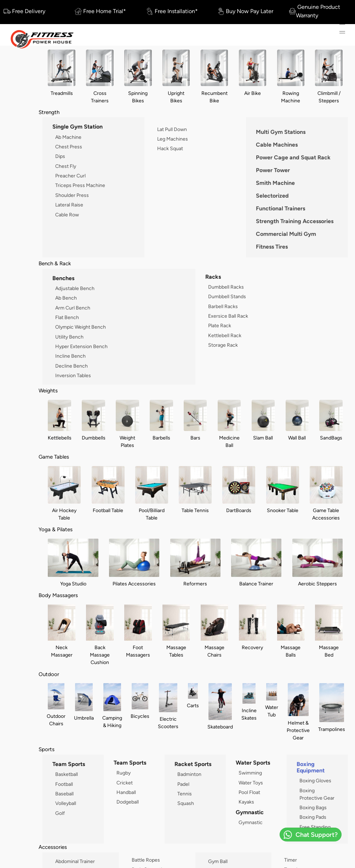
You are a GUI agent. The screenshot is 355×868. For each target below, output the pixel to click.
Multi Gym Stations (281, 132)
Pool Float (249, 792)
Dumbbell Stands (227, 296)
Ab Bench (66, 298)
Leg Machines (173, 139)
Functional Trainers (280, 208)
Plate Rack (220, 325)
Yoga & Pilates (56, 529)
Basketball (67, 774)
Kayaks (246, 802)
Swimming (250, 773)
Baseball (64, 794)
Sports (47, 749)
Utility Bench (69, 337)
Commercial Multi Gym (286, 234)
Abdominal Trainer (75, 861)
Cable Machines (277, 145)
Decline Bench (71, 366)
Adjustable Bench (75, 288)
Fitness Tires (272, 247)
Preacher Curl (70, 176)
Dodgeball (128, 802)
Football (64, 784)
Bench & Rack (55, 263)
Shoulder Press (72, 195)
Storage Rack (223, 345)
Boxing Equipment (311, 767)
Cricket (125, 783)
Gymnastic (251, 822)
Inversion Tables (73, 375)
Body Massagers (58, 595)
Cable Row (67, 215)
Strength (49, 112)
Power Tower (273, 170)
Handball (126, 792)
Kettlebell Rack (225, 335)
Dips (60, 156)
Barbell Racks (223, 306)
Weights (48, 390)
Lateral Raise (69, 205)
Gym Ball (218, 861)
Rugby (124, 773)
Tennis (185, 794)
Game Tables (54, 457)
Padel (183, 784)
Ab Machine (68, 137)
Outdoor (49, 674)
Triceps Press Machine (80, 185)
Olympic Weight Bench (81, 327)
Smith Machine (275, 183)
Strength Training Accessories (295, 221)
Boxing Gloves (315, 781)
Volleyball (66, 803)
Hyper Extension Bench (81, 346)
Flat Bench (67, 317)
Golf (60, 813)
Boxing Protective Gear (317, 794)
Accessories (53, 847)
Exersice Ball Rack (228, 316)
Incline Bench (70, 356)
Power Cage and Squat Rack (293, 157)
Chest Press (69, 147)
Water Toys (251, 783)
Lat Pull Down (172, 129)
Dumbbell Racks (226, 287)
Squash (186, 803)
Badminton (189, 774)
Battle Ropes (146, 860)
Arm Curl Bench (73, 308)
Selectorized (272, 196)
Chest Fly (66, 166)
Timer (291, 860)
